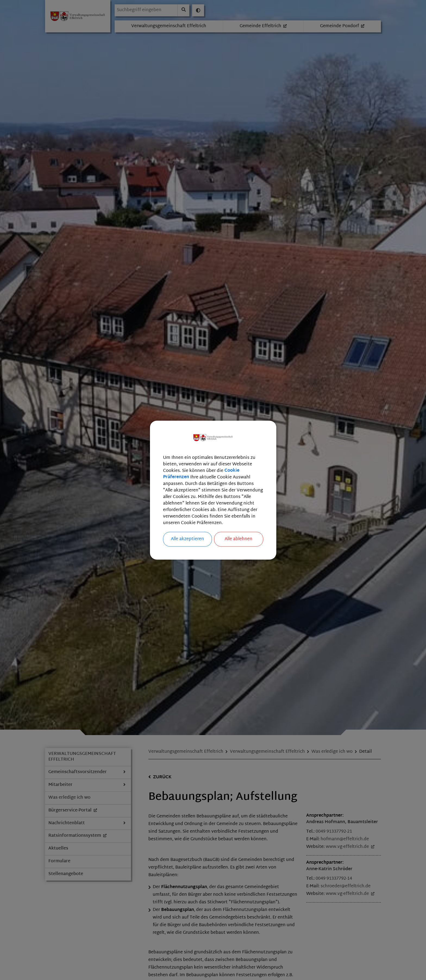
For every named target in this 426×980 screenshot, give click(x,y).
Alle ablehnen (239, 539)
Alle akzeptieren (187, 539)
